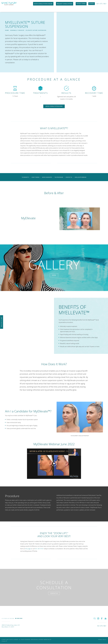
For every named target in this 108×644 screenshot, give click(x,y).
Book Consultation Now (54, 106)
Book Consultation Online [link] (40, 4)
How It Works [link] (35, 177)
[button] (94, 620)
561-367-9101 (39, 547)
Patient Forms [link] (78, 4)
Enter (54, 274)
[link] (12, 621)
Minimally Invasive (17, 30)
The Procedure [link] (59, 177)
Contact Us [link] (69, 177)
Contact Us (54, 594)
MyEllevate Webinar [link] (81, 177)
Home (7, 30)
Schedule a (54, 585)
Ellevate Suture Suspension (36, 30)
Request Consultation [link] (61, 4)
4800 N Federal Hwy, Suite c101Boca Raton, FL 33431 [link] (11, 627)
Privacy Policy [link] (102, 641)
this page (28, 547)
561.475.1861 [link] (101, 4)
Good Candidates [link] (47, 177)
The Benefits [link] (25, 177)
